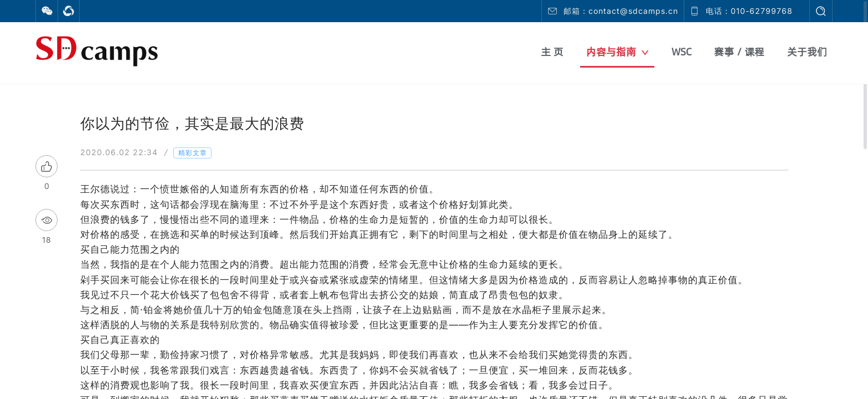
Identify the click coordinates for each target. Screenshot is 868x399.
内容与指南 (618, 52)
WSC (681, 52)
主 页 (552, 52)
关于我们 (807, 52)
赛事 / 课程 (739, 52)
